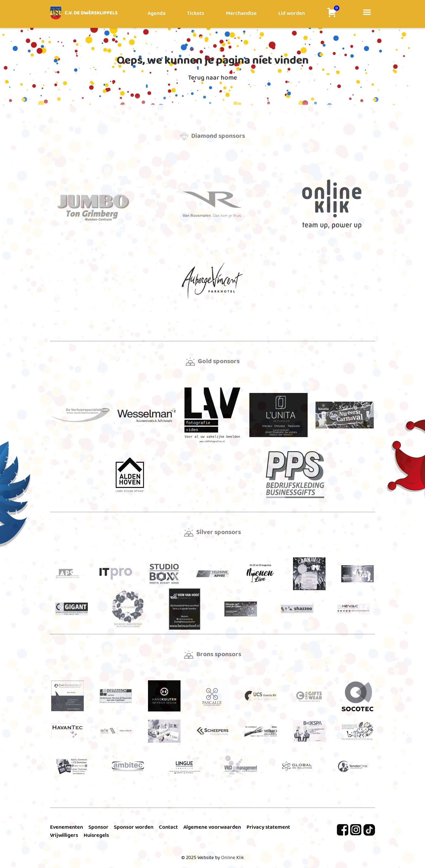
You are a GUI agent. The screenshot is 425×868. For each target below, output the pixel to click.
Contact (168, 827)
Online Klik (233, 858)
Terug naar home (212, 78)
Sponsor (98, 827)
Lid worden (292, 13)
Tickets (196, 13)
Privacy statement (268, 827)
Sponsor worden (134, 827)
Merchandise (241, 13)
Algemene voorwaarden (212, 827)
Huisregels (96, 835)
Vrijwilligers (64, 835)
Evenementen (66, 827)
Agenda (157, 13)
